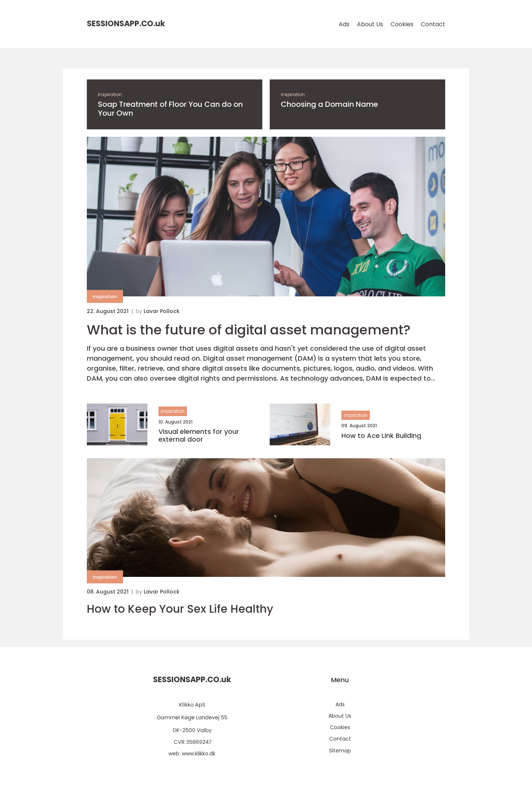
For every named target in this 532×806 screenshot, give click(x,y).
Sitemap (340, 751)
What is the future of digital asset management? (249, 330)
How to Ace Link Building (381, 436)
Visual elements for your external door (199, 436)
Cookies (402, 24)
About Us (370, 24)
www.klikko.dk (199, 754)
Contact (433, 24)
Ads (344, 24)
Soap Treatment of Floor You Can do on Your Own (170, 109)
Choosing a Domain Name (329, 104)
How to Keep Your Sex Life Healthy (180, 609)
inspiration (110, 94)
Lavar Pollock (162, 311)
